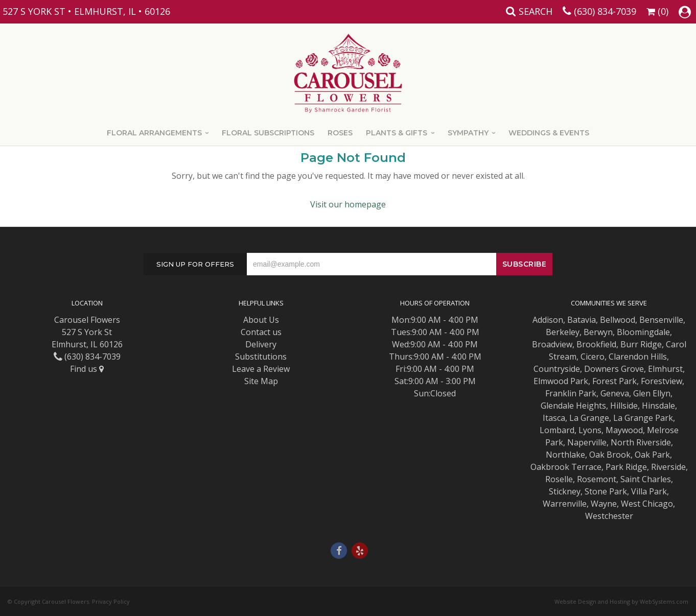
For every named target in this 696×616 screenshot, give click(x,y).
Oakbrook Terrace (566, 467)
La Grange (589, 418)
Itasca (554, 418)
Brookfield (596, 344)
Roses (340, 133)
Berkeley (563, 332)
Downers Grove (614, 369)
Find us (87, 369)
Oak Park (652, 455)
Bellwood (618, 320)
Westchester (609, 516)
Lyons (590, 430)
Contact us (261, 332)
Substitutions (261, 357)
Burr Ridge (641, 344)
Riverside (668, 467)
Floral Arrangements (154, 133)
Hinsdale (658, 406)
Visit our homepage (348, 204)
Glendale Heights (573, 406)
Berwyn (598, 332)
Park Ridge (626, 467)
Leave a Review (261, 369)
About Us (261, 320)
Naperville (587, 442)
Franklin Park (571, 393)
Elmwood (551, 381)
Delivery (261, 344)
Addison (548, 320)
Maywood (624, 430)
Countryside (557, 369)
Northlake (565, 455)
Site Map (261, 381)
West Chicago (647, 504)
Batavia (582, 320)
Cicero (593, 357)
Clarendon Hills (638, 357)
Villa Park (649, 491)
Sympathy (468, 133)
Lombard (557, 430)
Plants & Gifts (397, 133)
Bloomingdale (643, 332)
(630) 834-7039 (605, 11)
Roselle (559, 479)
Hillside (624, 406)
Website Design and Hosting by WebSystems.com (621, 601)
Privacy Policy (111, 601)
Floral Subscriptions (268, 133)
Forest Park (614, 381)
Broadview (552, 344)
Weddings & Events (549, 133)
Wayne (604, 504)
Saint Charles (646, 479)
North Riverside (641, 442)
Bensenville (661, 320)
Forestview (662, 381)
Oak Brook (610, 455)
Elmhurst (665, 369)
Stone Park (606, 491)
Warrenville (565, 504)
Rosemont (597, 479)
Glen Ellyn (652, 393)
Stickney (565, 491)
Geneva (615, 393)
